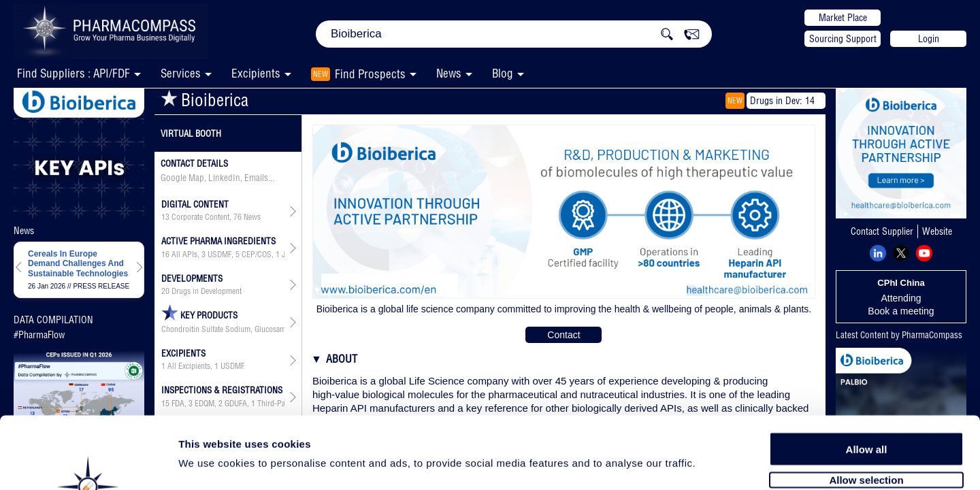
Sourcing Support (843, 39)
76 (238, 217)
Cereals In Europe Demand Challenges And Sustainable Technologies (78, 264)
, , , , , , (223, 255)
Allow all (867, 376)
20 (165, 291)
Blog (503, 73)
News (449, 73)
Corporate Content (200, 217)
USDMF (219, 255)
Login (929, 39)
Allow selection (866, 407)
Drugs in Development (207, 291)
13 (165, 217)
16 (165, 255)
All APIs (184, 255)
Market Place (843, 18)
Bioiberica (205, 100)
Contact (563, 335)
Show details (714, 464)
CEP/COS (257, 255)
